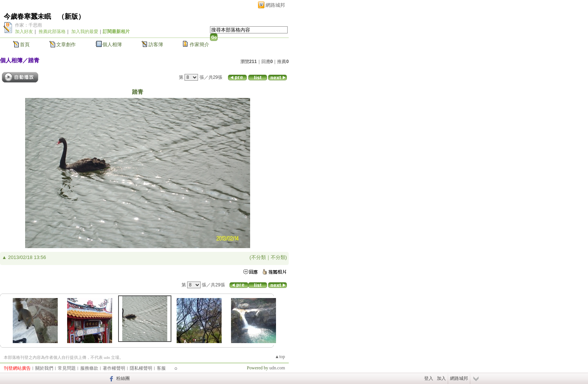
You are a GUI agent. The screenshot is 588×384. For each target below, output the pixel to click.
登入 (429, 378)
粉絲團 (123, 378)
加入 (441, 378)
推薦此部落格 (52, 32)
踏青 (34, 60)
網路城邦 (275, 5)
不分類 (259, 257)
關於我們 (44, 368)
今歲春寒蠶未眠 (27, 17)
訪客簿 (156, 44)
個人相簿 (112, 44)
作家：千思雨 (28, 25)
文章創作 (66, 44)
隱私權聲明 (141, 368)
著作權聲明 (114, 368)
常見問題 (67, 368)
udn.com (277, 368)
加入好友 (24, 32)
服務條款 (89, 368)
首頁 (25, 44)
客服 (161, 368)
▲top (280, 357)
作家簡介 (199, 44)
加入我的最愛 (85, 32)
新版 (71, 17)
